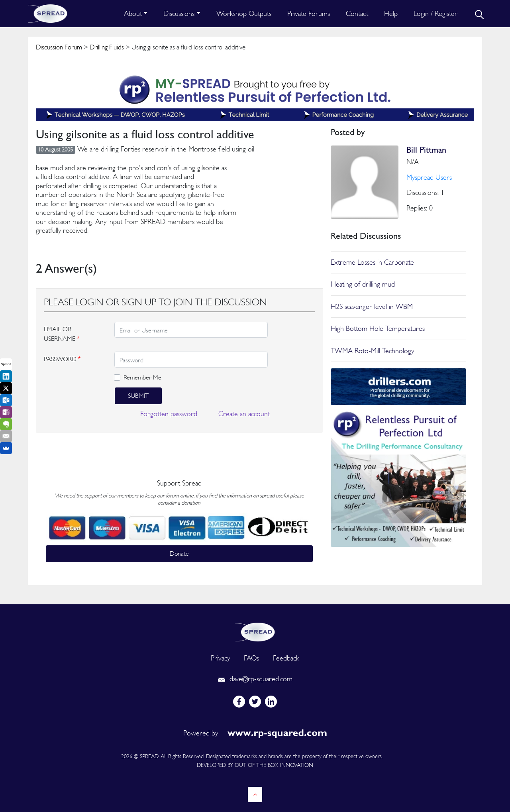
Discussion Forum (59, 47)
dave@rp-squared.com (255, 679)
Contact (357, 13)
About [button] (133, 13)
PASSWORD (62, 359)
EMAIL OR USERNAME (62, 334)
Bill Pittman (426, 150)
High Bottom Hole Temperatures (378, 328)
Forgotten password (169, 414)
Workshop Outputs (244, 13)
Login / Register (435, 13)
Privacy (220, 658)
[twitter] (255, 702)
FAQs (251, 658)
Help (391, 13)
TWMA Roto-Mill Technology (372, 351)
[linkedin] (271, 702)
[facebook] (239, 702)
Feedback (286, 658)
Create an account (244, 414)
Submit (138, 396)
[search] (479, 14)
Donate (179, 553)
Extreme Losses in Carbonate (372, 262)
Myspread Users (429, 177)
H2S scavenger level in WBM (372, 306)
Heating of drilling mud (363, 284)
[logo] (255, 631)
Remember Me (142, 377)
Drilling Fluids (107, 47)
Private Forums (309, 13)
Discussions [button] (179, 13)
